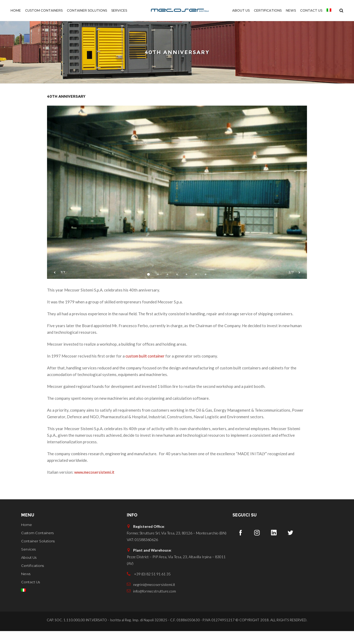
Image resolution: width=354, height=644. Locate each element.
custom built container (145, 369)
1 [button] (148, 287)
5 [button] (187, 287)
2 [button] (158, 287)
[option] (177, 205)
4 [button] (177, 287)
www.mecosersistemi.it (94, 485)
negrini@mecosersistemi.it (151, 597)
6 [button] (196, 287)
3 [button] (167, 287)
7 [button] (206, 287)
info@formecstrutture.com (151, 604)
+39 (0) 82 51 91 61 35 (149, 587)
